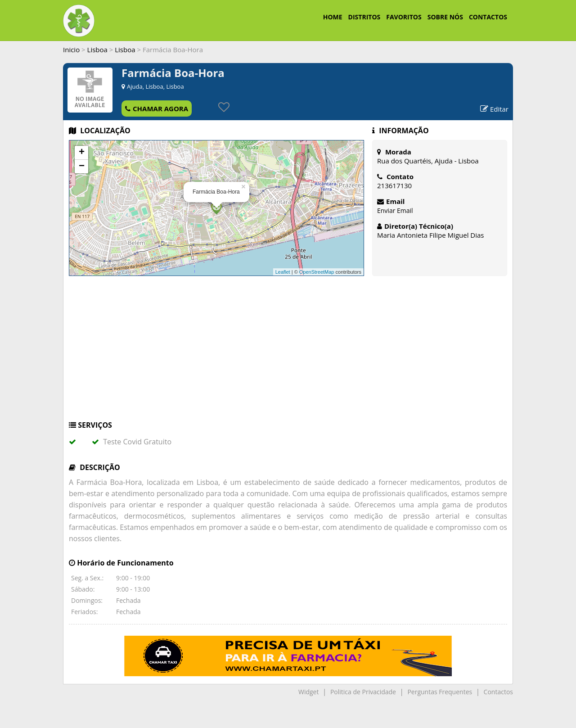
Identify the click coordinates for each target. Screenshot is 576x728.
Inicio (71, 50)
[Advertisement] (288, 353)
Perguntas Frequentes (440, 692)
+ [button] (82, 153)
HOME (333, 17)
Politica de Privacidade (363, 692)
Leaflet (283, 272)
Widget (308, 692)
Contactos (498, 692)
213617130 (394, 185)
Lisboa (97, 50)
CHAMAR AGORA (157, 109)
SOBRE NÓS (445, 17)
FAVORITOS (404, 17)
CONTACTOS (488, 17)
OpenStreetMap (317, 272)
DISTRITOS (364, 17)
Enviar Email (395, 210)
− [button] (82, 167)
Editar (494, 109)
